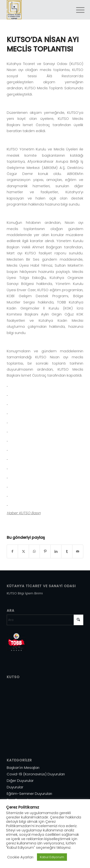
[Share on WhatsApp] (34, 551)
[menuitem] (77, 10)
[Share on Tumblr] (67, 551)
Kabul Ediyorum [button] (52, 857)
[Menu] (77, 10)
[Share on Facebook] (12, 551)
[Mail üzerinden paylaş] (78, 551)
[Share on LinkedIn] (56, 551)
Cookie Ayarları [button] (20, 857)
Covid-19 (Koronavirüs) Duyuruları (36, 774)
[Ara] (45, 620)
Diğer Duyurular (20, 781)
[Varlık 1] (37, 10)
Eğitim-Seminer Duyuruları (29, 794)
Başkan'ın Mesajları (23, 768)
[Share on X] (23, 551)
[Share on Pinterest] (45, 551)
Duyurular (15, 787)
